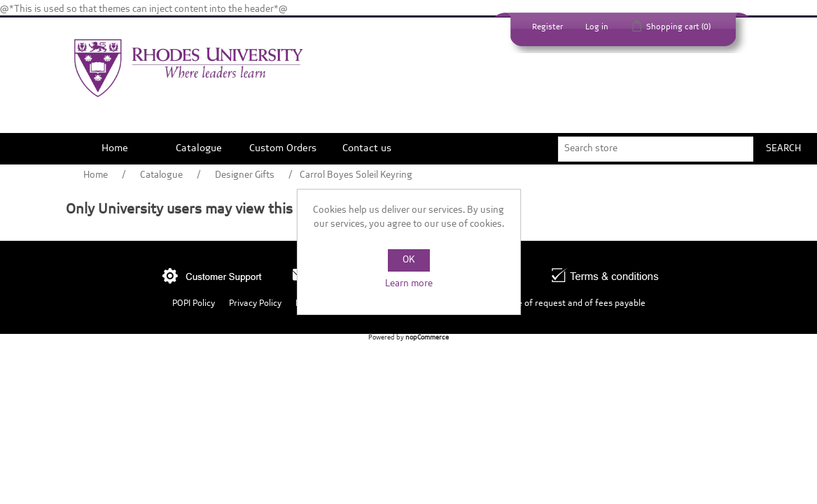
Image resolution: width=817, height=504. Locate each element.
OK (408, 260)
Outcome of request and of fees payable (566, 303)
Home (115, 148)
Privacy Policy (255, 303)
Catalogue (199, 148)
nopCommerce (427, 338)
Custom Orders (283, 148)
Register (547, 27)
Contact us (367, 148)
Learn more (409, 284)
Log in (597, 27)
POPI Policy (194, 303)
